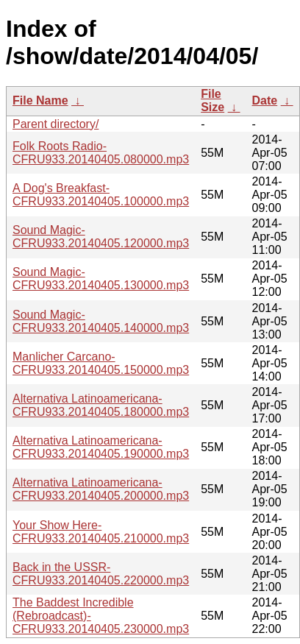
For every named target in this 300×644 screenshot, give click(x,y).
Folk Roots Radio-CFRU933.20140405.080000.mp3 (101, 153)
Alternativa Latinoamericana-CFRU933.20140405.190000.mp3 (101, 447)
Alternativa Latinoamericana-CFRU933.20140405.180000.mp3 (101, 405)
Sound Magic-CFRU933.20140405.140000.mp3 (101, 321)
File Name (40, 100)
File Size (213, 100)
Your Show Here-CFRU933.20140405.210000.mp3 (101, 532)
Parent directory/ (56, 124)
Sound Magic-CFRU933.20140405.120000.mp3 (101, 237)
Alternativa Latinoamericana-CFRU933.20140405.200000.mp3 (101, 489)
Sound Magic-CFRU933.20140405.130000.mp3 (101, 279)
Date (265, 100)
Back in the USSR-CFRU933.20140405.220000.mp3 (101, 574)
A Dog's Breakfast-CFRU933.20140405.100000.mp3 (101, 195)
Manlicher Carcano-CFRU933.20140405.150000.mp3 (101, 363)
